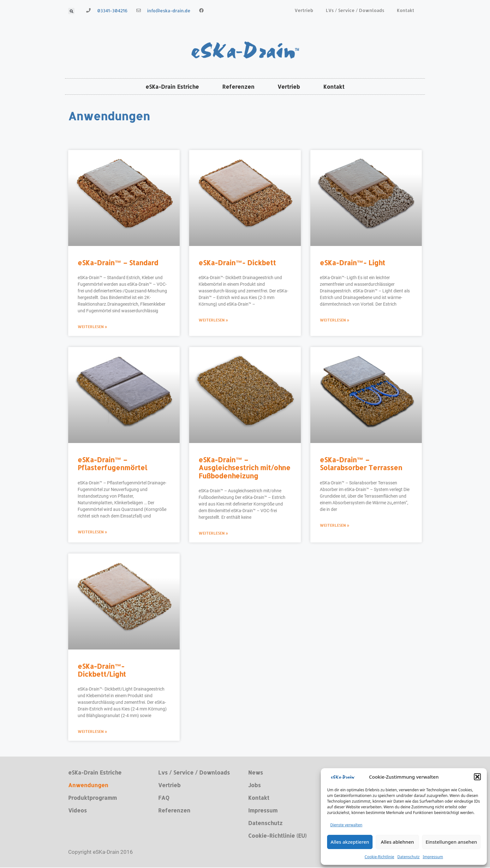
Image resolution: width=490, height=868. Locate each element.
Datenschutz (409, 857)
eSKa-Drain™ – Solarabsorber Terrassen (361, 464)
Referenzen (237, 87)
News (256, 773)
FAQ (164, 798)
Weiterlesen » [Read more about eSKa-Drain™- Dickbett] (213, 321)
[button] (477, 777)
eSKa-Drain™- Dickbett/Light (102, 670)
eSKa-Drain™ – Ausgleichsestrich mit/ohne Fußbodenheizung (245, 468)
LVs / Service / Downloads (355, 10)
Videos (78, 811)
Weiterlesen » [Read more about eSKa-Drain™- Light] (335, 321)
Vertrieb (304, 10)
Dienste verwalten (346, 825)
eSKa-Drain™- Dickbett (237, 263)
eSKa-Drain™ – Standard (118, 263)
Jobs (254, 786)
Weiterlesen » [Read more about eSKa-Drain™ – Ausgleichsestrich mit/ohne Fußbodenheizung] (213, 533)
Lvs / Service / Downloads (194, 773)
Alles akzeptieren (350, 842)
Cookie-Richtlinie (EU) (277, 836)
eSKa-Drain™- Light (353, 263)
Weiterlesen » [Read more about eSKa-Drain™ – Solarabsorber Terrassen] (335, 526)
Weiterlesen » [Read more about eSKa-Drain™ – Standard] (93, 327)
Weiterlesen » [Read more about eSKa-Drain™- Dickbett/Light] (93, 732)
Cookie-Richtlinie (379, 857)
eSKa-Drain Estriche (168, 87)
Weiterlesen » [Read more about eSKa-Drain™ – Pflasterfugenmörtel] (93, 532)
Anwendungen (88, 786)
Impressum (433, 857)
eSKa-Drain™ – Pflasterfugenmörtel (112, 464)
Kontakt (406, 10)
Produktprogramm (93, 798)
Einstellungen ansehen (451, 842)
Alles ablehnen (397, 842)
